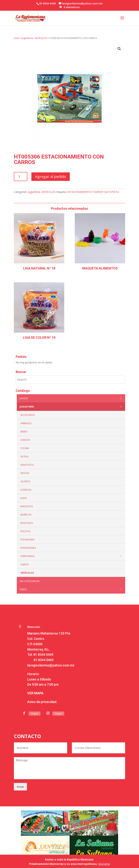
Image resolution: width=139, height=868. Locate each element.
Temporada (72, 556)
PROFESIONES (28, 548)
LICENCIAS (26, 490)
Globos (25, 481)
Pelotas (25, 531)
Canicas (25, 440)
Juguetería (27, 38)
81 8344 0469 (44, 660)
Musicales (27, 523)
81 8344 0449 (43, 655)
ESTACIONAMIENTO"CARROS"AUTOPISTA (93, 192)
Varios (25, 564)
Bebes (24, 432)
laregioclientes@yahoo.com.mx (51, 665)
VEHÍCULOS (41, 38)
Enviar (20, 787)
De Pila (25, 456)
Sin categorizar (30, 581)
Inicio (17, 38)
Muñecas (26, 515)
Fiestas (25, 473)
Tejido (71, 589)
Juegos (71, 398)
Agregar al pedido (51, 177)
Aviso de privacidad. (42, 702)
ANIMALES (26, 423)
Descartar (104, 864)
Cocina (25, 448)
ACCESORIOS (28, 415)
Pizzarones (28, 539)
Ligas (24, 498)
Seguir (35, 713)
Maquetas (27, 506)
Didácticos (27, 465)
